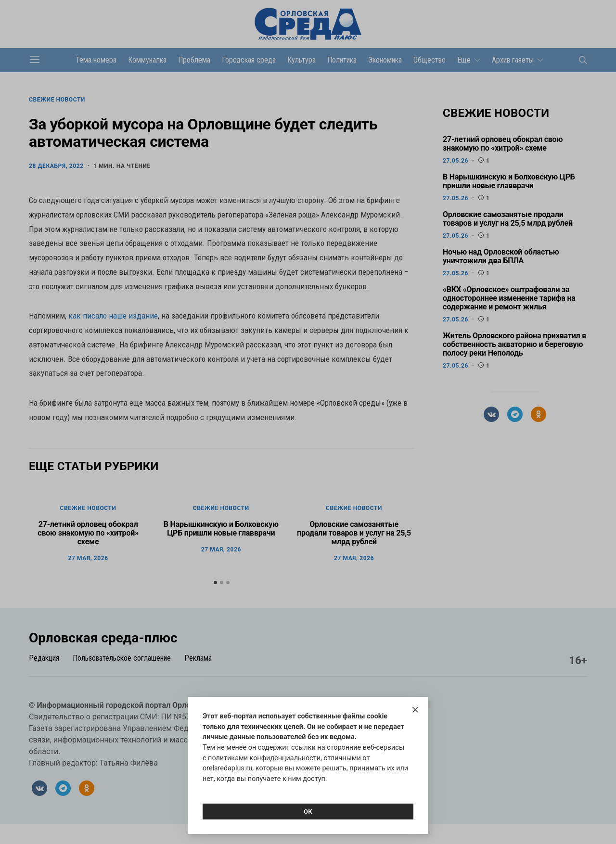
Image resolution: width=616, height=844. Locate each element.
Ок (308, 812)
